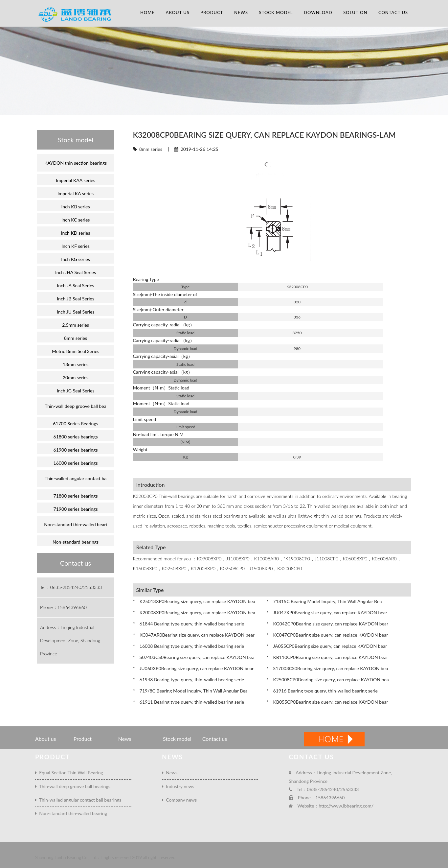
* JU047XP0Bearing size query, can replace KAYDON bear (327, 612)
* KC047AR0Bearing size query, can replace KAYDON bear (194, 635)
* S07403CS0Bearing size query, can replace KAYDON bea (194, 657)
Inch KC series (76, 220)
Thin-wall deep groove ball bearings (73, 786)
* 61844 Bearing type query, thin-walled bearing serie (189, 624)
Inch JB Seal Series (76, 299)
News (241, 12)
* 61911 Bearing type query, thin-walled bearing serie (189, 702)
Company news (179, 800)
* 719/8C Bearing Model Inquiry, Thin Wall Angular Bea (190, 691)
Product (212, 12)
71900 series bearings (76, 509)
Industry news (178, 786)
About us (177, 12)
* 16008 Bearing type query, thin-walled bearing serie (189, 646)
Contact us (393, 12)
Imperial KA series (76, 193)
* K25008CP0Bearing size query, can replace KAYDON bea (327, 680)
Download (318, 12)
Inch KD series (76, 233)
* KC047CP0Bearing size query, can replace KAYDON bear (327, 635)
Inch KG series (76, 259)
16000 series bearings (76, 463)
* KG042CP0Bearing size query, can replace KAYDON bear (327, 624)
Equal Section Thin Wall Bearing (69, 773)
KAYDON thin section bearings (76, 163)
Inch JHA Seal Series (76, 272)
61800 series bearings (76, 437)
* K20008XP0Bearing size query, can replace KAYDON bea (194, 612)
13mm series (76, 364)
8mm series (151, 149)
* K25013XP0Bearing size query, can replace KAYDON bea (194, 601)
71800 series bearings (76, 496)
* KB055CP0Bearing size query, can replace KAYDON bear (327, 702)
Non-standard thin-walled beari (75, 524)
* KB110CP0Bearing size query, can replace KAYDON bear (327, 657)
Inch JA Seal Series (75, 285)
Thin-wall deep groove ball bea (75, 406)
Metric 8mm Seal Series (76, 351)
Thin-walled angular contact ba (76, 478)
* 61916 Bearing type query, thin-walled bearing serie (322, 691)
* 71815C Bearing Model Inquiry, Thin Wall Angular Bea (324, 601)
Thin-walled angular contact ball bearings (78, 800)
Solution (355, 12)
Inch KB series (76, 207)
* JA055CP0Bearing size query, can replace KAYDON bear (327, 646)
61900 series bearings (76, 450)
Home (147, 12)
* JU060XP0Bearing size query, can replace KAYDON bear (193, 668)
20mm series (76, 377)
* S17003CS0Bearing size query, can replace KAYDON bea (327, 668)
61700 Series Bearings (76, 423)
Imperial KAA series (76, 180)
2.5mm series (76, 325)
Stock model (276, 12)
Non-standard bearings (76, 542)
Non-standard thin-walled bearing (71, 813)
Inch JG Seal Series (76, 391)
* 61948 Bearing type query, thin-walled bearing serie (189, 680)
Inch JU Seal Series (76, 312)
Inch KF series (76, 246)
